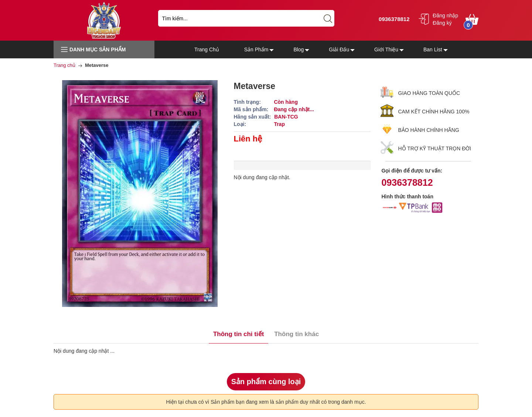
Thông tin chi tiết (238, 334)
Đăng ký (442, 23)
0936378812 (393, 19)
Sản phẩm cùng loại (266, 382)
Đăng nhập (445, 16)
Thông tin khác (296, 334)
